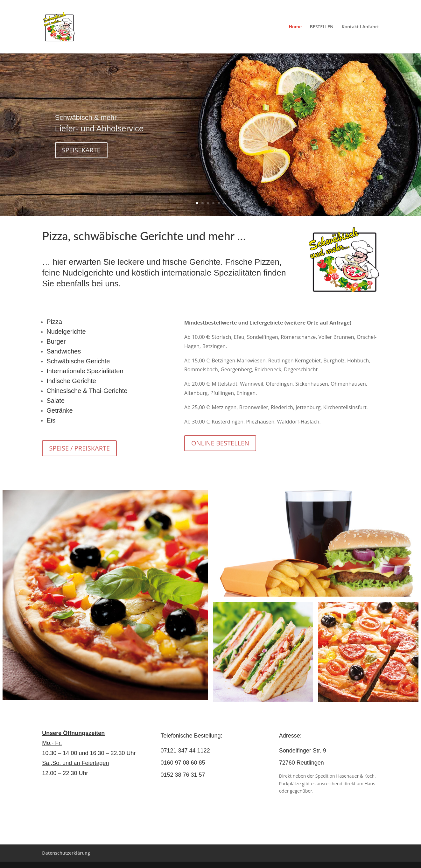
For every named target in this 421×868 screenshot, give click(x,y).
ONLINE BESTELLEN (220, 443)
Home (295, 27)
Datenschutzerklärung (66, 853)
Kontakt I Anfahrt (360, 27)
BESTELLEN (322, 27)
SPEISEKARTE (81, 156)
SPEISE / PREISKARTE (79, 448)
